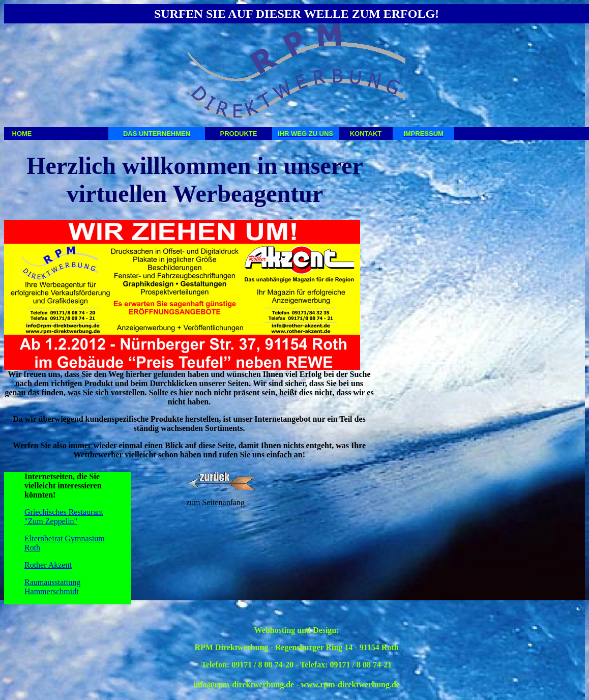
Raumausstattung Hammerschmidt (52, 587)
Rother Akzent (48, 565)
